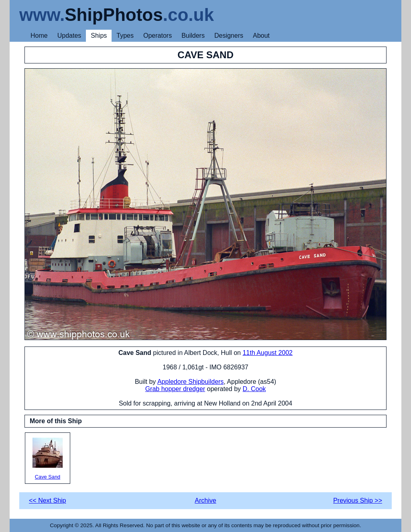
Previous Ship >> (358, 500)
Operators (158, 36)
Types (125, 36)
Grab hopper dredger (175, 389)
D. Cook (254, 389)
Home (39, 36)
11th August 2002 (268, 353)
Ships (99, 36)
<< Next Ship (48, 500)
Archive (205, 500)
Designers (229, 36)
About (261, 36)
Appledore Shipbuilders (190, 382)
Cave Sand (48, 459)
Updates (69, 36)
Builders (193, 36)
